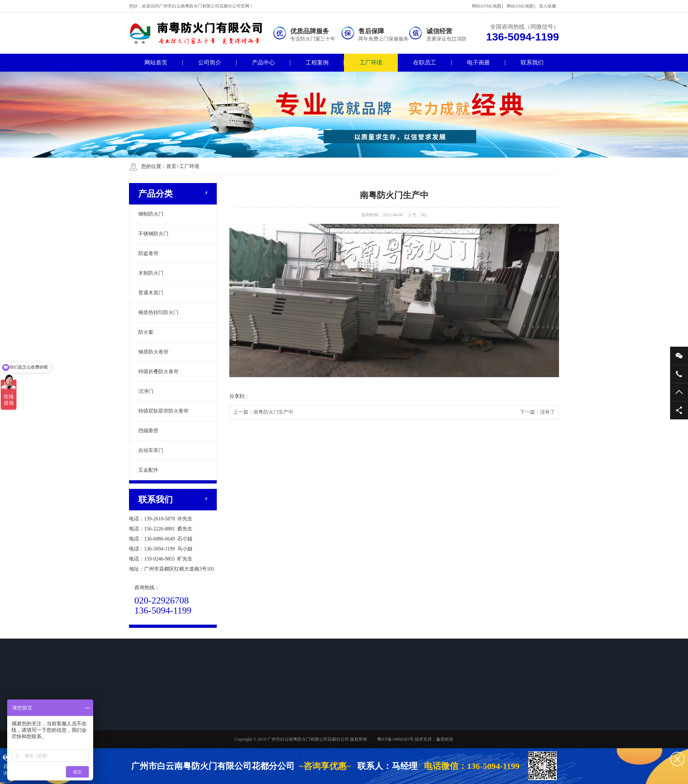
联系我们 (532, 62)
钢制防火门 (151, 214)
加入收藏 (548, 6)
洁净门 (146, 391)
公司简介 (210, 62)
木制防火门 (151, 273)
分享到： (239, 396)
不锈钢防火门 (153, 234)
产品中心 (263, 62)
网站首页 (156, 62)
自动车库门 (151, 450)
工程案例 (317, 62)
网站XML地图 (520, 6)
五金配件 (148, 470)
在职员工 (425, 62)
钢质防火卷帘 (153, 352)
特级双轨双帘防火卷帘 (163, 411)
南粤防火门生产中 (273, 412)
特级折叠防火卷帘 (158, 372)
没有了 (548, 412)
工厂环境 (371, 62)
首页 (173, 166)
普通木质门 (151, 293)
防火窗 (146, 332)
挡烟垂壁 (148, 431)
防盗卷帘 (148, 253)
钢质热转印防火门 (158, 312)
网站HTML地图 (487, 6)
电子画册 (478, 62)
